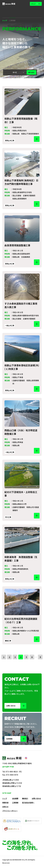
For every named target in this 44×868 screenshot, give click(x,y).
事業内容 (5, 803)
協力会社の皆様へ (28, 803)
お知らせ (5, 807)
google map (8, 767)
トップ (5, 20)
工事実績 (15, 803)
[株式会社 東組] (9, 4)
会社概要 (15, 798)
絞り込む (31, 72)
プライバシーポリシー (10, 811)
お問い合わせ (36, 798)
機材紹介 (25, 798)
